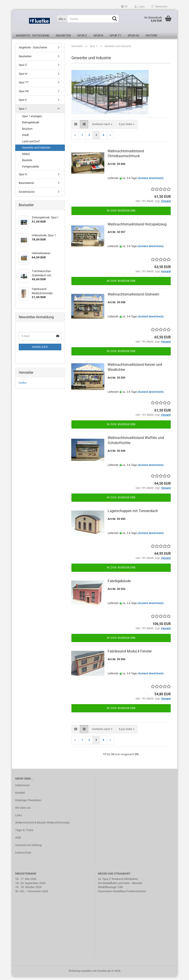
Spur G (23, 178)
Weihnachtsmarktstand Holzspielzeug (137, 228)
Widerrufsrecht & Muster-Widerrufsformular (42, 826)
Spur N (98, 35)
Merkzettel (159, 7)
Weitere (151, 35)
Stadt (25, 138)
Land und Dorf (31, 145)
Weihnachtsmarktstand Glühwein (133, 298)
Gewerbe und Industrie (36, 151)
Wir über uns (23, 811)
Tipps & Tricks (24, 833)
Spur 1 (23, 112)
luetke (23, 386)
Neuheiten (63, 35)
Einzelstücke (27, 195)
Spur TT (115, 35)
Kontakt (20, 796)
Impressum (22, 788)
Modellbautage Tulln (110, 890)
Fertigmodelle (31, 170)
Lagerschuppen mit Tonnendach (133, 514)
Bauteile (27, 163)
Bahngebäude (31, 126)
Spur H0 (133, 35)
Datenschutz (23, 856)
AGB (18, 841)
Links (19, 819)
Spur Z (82, 35)
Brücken (27, 132)
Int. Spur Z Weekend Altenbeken (118, 882)
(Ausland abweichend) (151, 181)
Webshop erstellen (80, 974)
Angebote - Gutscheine (32, 35)
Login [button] (139, 7)
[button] (124, 7)
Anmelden (40, 350)
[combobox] (102, 128)
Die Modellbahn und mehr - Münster (120, 886)
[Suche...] (62, 19)
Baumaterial (26, 186)
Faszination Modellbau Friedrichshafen (122, 895)
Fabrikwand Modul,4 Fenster (130, 655)
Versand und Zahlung (28, 848)
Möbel (26, 157)
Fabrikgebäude (119, 584)
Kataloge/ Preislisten (28, 804)
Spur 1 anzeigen (32, 119)
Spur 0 (23, 103)
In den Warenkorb (121, 214)
